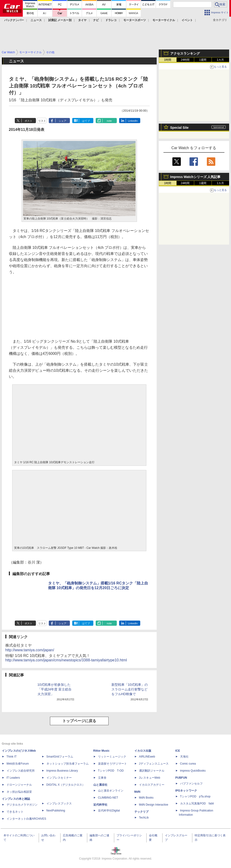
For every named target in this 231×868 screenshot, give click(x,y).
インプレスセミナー (59, 778)
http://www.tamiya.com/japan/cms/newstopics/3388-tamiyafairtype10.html (66, 660)
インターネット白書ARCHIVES (26, 819)
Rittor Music (101, 751)
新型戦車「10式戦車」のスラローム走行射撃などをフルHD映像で (130, 689)
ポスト (28, 121)
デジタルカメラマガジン (22, 805)
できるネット (15, 812)
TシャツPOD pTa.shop (195, 796)
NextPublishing (56, 811)
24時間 (185, 60)
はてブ (86, 121)
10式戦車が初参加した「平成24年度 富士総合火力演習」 (55, 689)
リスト (42, 121)
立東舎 (102, 778)
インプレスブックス (59, 804)
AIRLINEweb (147, 757)
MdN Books (146, 798)
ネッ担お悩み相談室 (19, 792)
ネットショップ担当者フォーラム (68, 764)
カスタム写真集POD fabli (197, 804)
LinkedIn (133, 121)
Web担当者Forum (18, 764)
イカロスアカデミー (152, 785)
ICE (178, 751)
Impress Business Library (62, 771)
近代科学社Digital (109, 811)
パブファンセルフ (191, 784)
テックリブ (141, 812)
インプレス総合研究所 (21, 771)
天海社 (184, 757)
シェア (62, 121)
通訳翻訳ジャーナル (152, 771)
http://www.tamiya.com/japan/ (30, 650)
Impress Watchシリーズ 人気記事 (195, 177)
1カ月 (220, 60)
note (109, 121)
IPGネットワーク (186, 791)
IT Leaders (13, 778)
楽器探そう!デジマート (112, 764)
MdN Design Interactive (154, 805)
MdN (137, 792)
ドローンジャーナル (19, 785)
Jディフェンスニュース (154, 764)
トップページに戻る (79, 721)
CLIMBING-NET (108, 798)
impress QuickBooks (193, 771)
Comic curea (188, 764)
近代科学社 (100, 805)
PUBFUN (181, 778)
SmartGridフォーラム (60, 757)
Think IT (12, 757)
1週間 (203, 60)
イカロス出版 (143, 751)
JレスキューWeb (150, 778)
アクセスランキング (185, 53)
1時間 (168, 60)
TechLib (144, 818)
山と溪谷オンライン (111, 791)
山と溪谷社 (100, 785)
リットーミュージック (112, 757)
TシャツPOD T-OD (111, 771)
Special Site (180, 128)
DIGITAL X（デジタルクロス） (66, 785)
